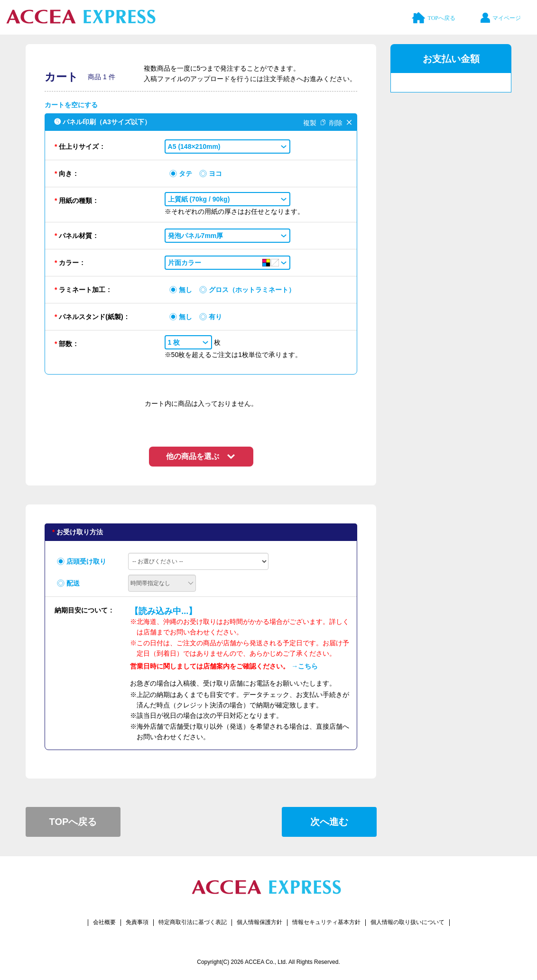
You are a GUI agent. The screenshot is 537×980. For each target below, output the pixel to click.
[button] (227, 147)
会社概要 (104, 922)
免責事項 (137, 922)
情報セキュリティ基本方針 (326, 922)
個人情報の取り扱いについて (407, 922)
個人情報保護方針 (259, 922)
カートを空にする (71, 105)
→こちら (305, 666)
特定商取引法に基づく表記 (193, 922)
